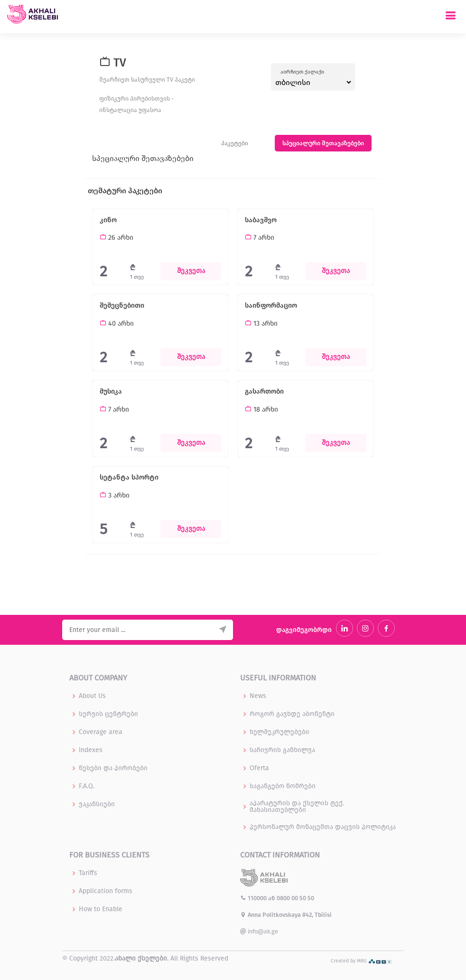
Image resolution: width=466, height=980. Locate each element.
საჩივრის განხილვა (282, 750)
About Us (92, 696)
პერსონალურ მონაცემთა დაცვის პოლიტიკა (323, 827)
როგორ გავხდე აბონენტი (292, 714)
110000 (254, 898)
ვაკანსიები (97, 804)
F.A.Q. (87, 786)
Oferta (259, 768)
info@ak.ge (259, 931)
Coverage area (101, 732)
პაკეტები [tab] (235, 143)
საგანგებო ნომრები (283, 786)
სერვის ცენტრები (108, 714)
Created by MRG (361, 961)
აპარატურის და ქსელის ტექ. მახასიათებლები (297, 807)
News (258, 696)
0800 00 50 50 (295, 898)
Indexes (91, 750)
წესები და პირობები (113, 768)
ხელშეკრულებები (280, 732)
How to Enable (101, 909)
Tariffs (88, 873)
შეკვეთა (191, 271)
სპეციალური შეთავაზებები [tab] (323, 143)
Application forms (106, 891)
